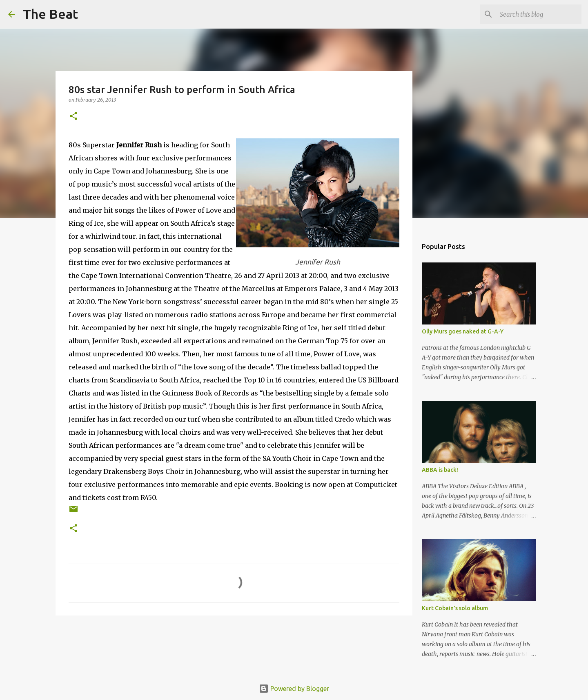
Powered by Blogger (294, 689)
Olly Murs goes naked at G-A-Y (463, 331)
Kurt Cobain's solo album (455, 608)
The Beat (50, 14)
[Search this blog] (539, 14)
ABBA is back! (440, 470)
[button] (73, 117)
